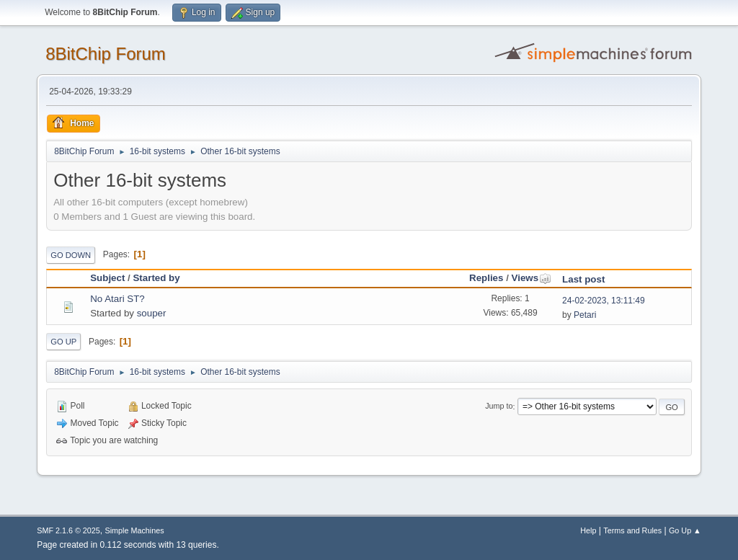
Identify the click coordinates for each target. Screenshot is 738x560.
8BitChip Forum (106, 54)
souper (152, 313)
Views (532, 278)
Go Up (63, 342)
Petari (585, 315)
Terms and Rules (632, 530)
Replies (486, 278)
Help (588, 530)
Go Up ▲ (685, 530)
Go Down (71, 255)
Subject (107, 278)
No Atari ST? (117, 299)
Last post (583, 279)
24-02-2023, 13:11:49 (604, 301)
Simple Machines (135, 530)
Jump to (499, 406)
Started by (156, 278)
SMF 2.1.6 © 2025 (68, 530)
